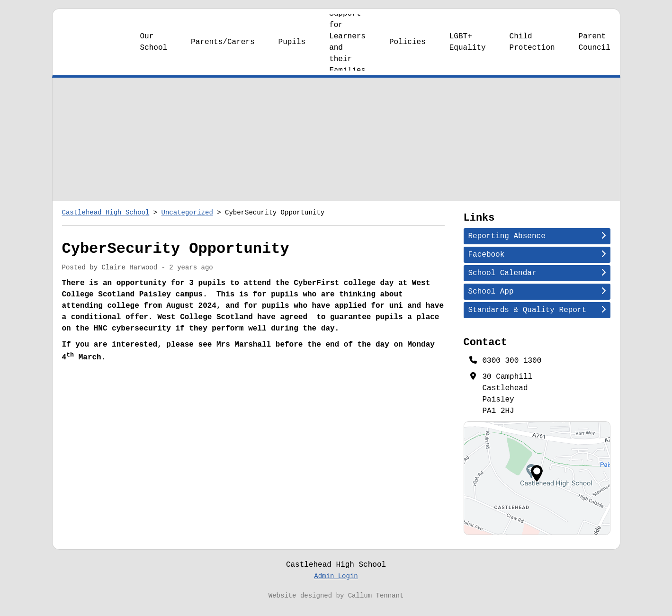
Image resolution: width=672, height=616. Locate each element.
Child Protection (532, 48)
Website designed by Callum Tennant (336, 602)
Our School (154, 48)
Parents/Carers (223, 48)
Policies (408, 48)
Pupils (292, 48)
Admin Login (336, 582)
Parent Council (595, 48)
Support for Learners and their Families (347, 48)
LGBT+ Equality (468, 48)
